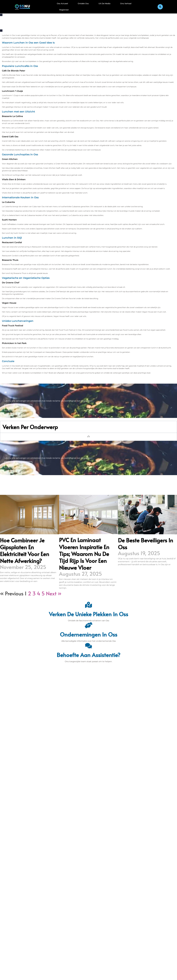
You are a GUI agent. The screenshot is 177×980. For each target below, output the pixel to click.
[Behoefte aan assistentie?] (88, 646)
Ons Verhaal (126, 3)
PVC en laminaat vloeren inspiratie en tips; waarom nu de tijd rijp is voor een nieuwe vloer (84, 554)
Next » (54, 593)
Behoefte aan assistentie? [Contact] (88, 655)
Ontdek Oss (83, 3)
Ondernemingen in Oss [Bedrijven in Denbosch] (89, 634)
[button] (160, 7)
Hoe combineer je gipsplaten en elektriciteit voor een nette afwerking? (25, 550)
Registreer (64, 10)
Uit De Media (104, 3)
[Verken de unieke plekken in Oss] (88, 605)
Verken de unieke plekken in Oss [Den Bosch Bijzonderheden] (88, 614)
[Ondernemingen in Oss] (88, 625)
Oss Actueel (62, 3)
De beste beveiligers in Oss (146, 544)
